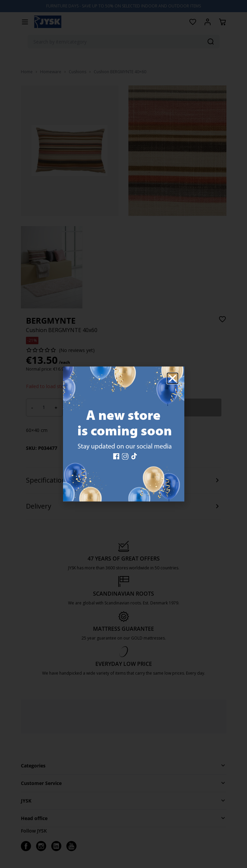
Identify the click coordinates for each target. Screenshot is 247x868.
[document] (123, 434)
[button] (173, 378)
